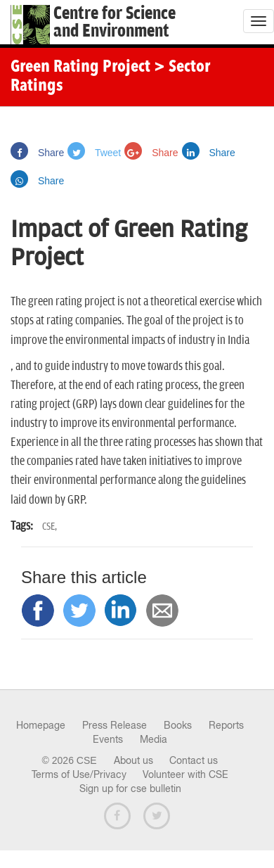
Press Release (115, 725)
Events (108, 739)
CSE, (50, 526)
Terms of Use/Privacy (79, 774)
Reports (226, 725)
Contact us (194, 760)
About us (133, 760)
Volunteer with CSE (185, 774)
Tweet (94, 153)
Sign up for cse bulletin (130, 789)
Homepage (41, 725)
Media (154, 739)
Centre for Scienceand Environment (115, 23)
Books (178, 725)
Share (37, 153)
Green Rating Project (80, 68)
